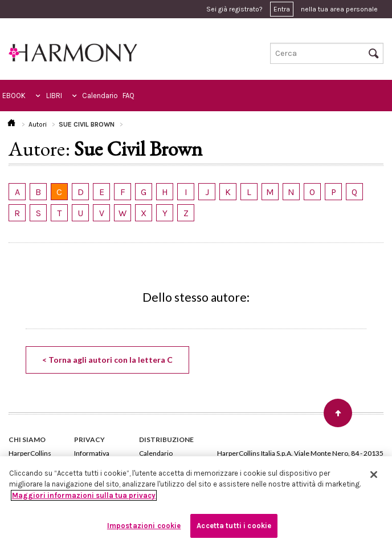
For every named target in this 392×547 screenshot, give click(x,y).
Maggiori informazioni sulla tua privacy (84, 495)
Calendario (100, 96)
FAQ (128, 96)
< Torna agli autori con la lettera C (107, 360)
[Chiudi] (374, 475)
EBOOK (14, 96)
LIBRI (54, 96)
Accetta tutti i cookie (234, 526)
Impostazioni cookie (144, 526)
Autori (38, 124)
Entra (282, 9)
